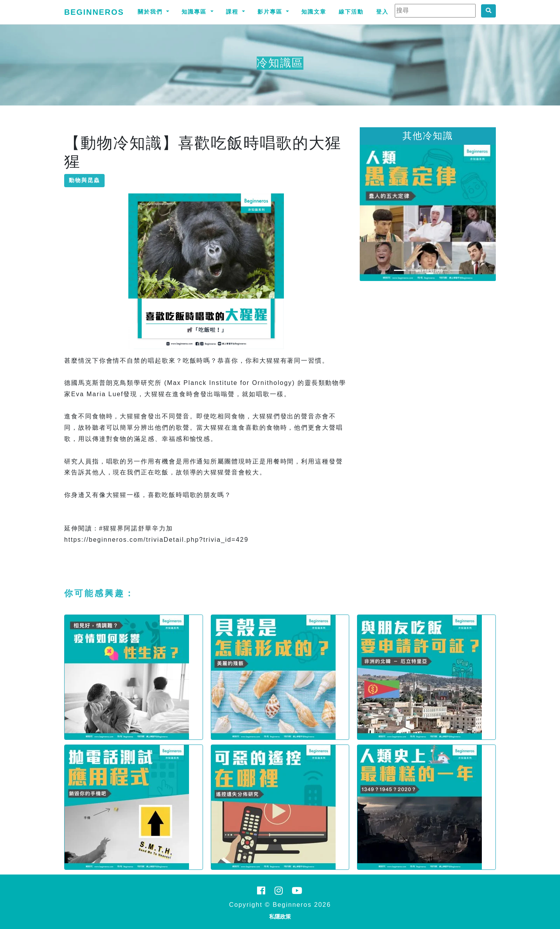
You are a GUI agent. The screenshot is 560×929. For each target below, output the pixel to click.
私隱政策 (280, 917)
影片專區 (271, 12)
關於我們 (151, 12)
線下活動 (351, 12)
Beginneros (94, 12)
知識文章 (314, 12)
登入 (382, 12)
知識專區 (195, 12)
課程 (233, 12)
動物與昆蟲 (84, 180)
